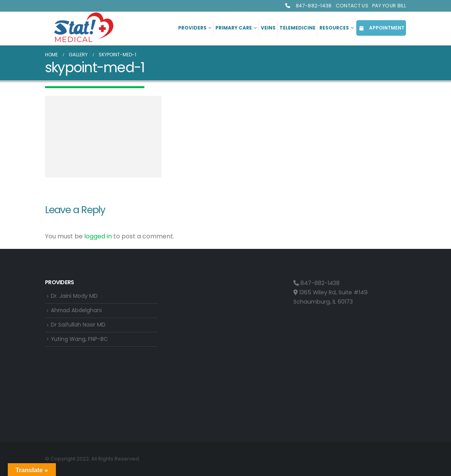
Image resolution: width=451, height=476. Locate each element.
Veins (268, 28)
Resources (334, 28)
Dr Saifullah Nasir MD (79, 326)
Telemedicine (297, 28)
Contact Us (352, 6)
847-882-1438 (308, 6)
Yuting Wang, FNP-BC (81, 341)
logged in (98, 236)
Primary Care (234, 28)
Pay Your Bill (389, 6)
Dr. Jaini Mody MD (75, 296)
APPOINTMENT (381, 28)
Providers (192, 28)
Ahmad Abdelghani (78, 311)
